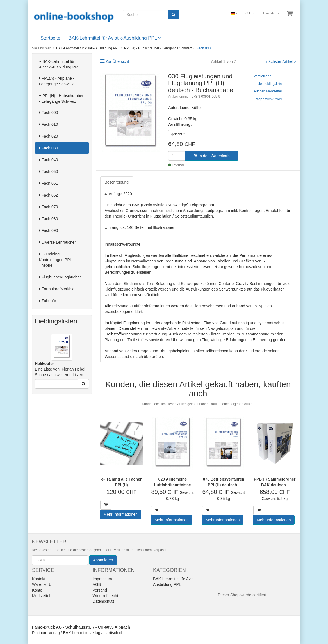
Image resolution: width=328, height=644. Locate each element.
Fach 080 (48, 219)
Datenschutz (104, 601)
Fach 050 (48, 172)
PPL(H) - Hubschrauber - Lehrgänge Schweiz (61, 99)
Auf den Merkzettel (268, 91)
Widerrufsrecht (105, 596)
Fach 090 (48, 230)
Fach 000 (48, 113)
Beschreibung (117, 182)
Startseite (50, 38)
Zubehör (48, 301)
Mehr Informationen (121, 514)
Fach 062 (48, 195)
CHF (250, 13)
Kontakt (39, 579)
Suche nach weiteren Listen (59, 375)
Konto (37, 590)
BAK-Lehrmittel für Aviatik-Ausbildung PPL (115, 38)
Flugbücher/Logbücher (60, 277)
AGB (97, 584)
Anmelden (271, 13)
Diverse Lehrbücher (57, 242)
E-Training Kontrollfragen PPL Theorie (55, 260)
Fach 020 (48, 136)
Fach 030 (48, 148)
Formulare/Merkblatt (58, 289)
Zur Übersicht (117, 61)
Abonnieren (103, 560)
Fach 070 (48, 207)
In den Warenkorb (212, 156)
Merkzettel (41, 596)
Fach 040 (48, 160)
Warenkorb (42, 584)
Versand (100, 590)
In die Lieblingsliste (268, 84)
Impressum (102, 579)
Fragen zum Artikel (268, 99)
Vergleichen (262, 76)
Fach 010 (48, 124)
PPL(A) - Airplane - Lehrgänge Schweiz (57, 81)
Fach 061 (48, 183)
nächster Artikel (280, 61)
